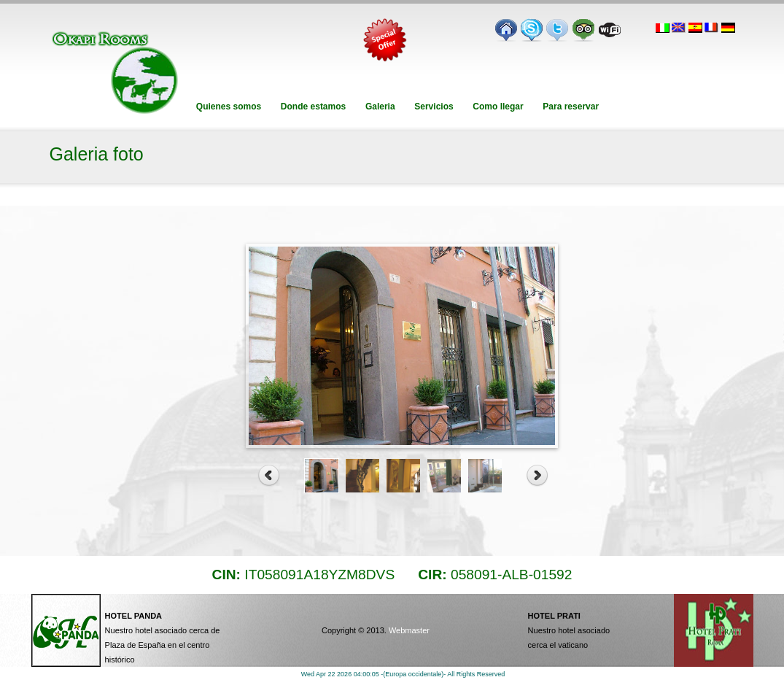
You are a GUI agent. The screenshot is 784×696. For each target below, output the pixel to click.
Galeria (380, 107)
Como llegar (498, 107)
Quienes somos (229, 107)
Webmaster (409, 630)
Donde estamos (314, 107)
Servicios (434, 107)
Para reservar (571, 107)
